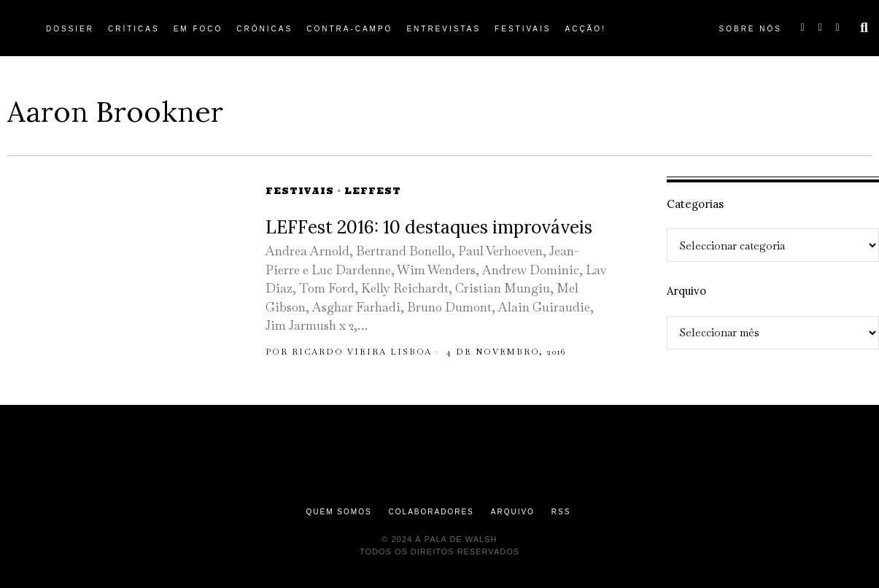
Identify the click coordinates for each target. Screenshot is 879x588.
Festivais (300, 191)
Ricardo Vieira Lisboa (362, 352)
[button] (864, 28)
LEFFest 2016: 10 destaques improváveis (429, 227)
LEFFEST (373, 191)
